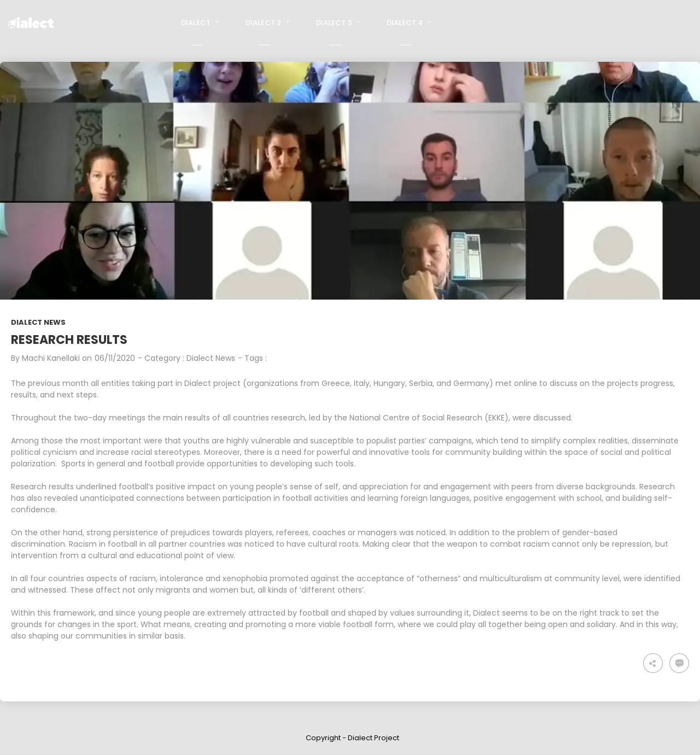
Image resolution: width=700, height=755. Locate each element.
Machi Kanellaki (51, 358)
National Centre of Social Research (416, 418)
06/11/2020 (115, 358)
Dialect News (38, 322)
